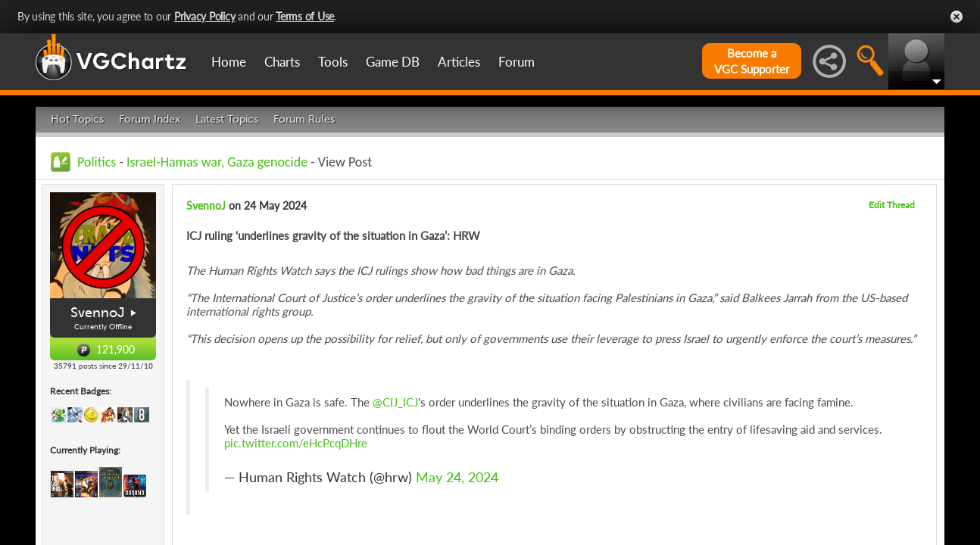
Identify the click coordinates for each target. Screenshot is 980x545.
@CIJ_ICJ (395, 402)
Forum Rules (304, 119)
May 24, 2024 (457, 477)
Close (957, 17)
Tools (333, 62)
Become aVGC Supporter (752, 61)
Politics (97, 162)
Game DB (393, 62)
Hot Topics (77, 119)
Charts (282, 62)
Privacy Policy (205, 16)
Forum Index (150, 119)
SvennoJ (98, 313)
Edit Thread (892, 205)
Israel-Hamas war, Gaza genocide (217, 162)
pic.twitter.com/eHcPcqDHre (296, 443)
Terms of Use (305, 16)
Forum (517, 62)
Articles (459, 62)
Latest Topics (227, 119)
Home (229, 62)
